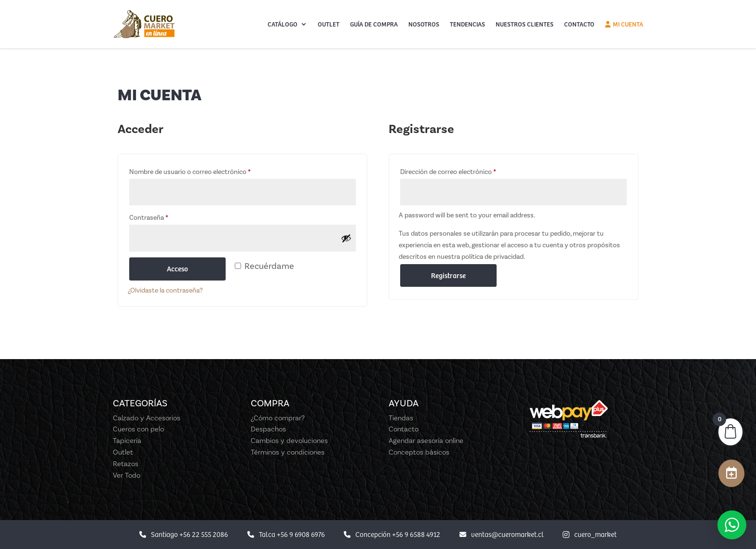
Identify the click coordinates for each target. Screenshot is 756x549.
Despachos (268, 429)
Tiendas (401, 418)
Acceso (177, 268)
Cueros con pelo (138, 429)
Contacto (579, 24)
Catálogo (283, 24)
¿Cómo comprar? (278, 418)
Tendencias (467, 24)
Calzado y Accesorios (147, 418)
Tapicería (127, 441)
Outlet (329, 24)
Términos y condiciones (288, 452)
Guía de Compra (374, 24)
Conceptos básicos (419, 452)
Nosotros (424, 24)
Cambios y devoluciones (289, 441)
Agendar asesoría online (426, 441)
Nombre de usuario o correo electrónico (190, 172)
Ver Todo (127, 475)
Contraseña (149, 218)
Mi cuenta (624, 24)
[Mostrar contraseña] (346, 238)
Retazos (126, 464)
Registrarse (448, 275)
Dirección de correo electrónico (448, 172)
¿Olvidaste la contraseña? (165, 290)
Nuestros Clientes (525, 24)
